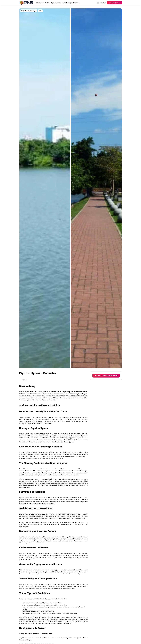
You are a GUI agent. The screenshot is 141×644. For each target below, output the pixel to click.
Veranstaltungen (67, 3)
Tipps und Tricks (56, 3)
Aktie (40, 11)
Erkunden (39, 3)
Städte (47, 3)
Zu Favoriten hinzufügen (29, 11)
